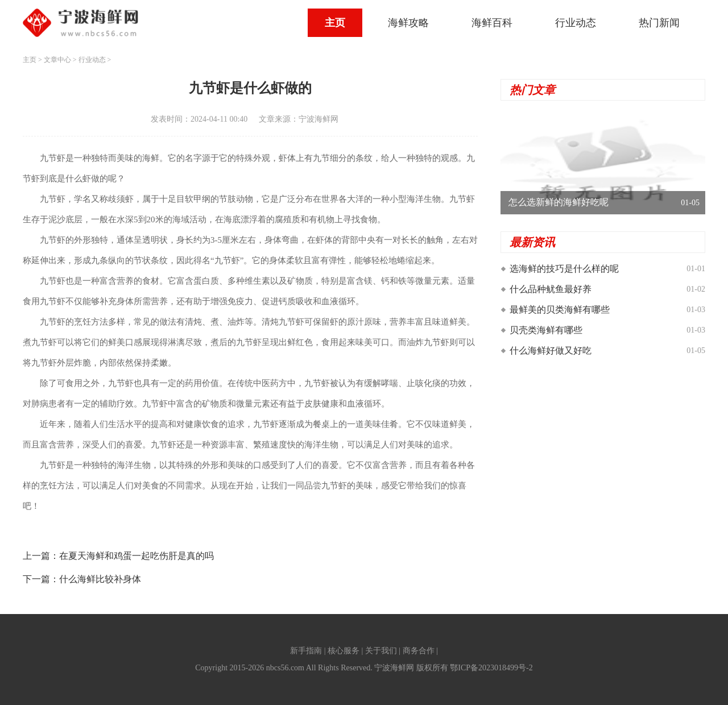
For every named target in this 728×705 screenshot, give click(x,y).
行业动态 (576, 23)
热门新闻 (659, 23)
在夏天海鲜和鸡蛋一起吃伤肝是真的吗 (136, 556)
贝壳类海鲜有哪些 (546, 330)
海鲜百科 (492, 23)
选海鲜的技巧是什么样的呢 (564, 269)
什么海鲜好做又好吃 (551, 351)
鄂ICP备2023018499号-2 (491, 668)
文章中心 (57, 60)
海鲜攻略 (408, 23)
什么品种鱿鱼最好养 (551, 289)
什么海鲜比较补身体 (100, 579)
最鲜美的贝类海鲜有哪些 (560, 310)
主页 (335, 23)
